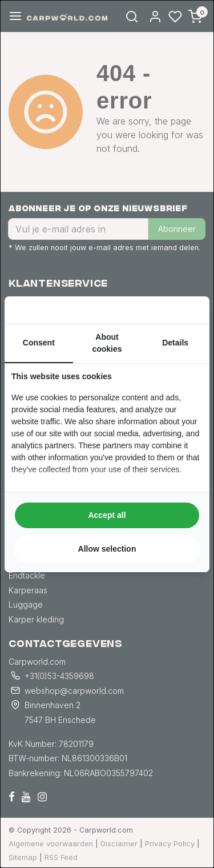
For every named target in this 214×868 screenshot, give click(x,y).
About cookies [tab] (107, 343)
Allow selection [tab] (107, 549)
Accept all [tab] (107, 515)
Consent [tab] (39, 343)
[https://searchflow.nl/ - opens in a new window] (188, 310)
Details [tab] (175, 343)
